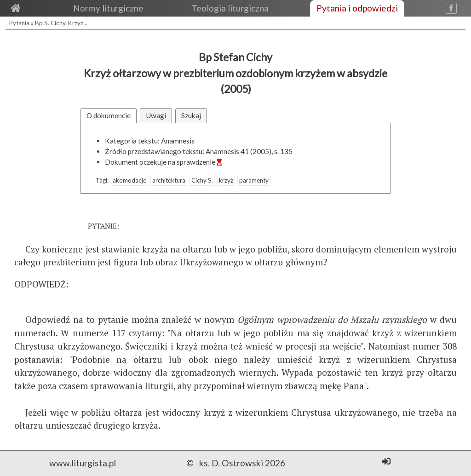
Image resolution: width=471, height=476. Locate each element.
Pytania (19, 23)
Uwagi (156, 115)
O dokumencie (109, 115)
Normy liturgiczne (108, 8)
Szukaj (191, 115)
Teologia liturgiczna (230, 8)
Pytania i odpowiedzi (357, 8)
